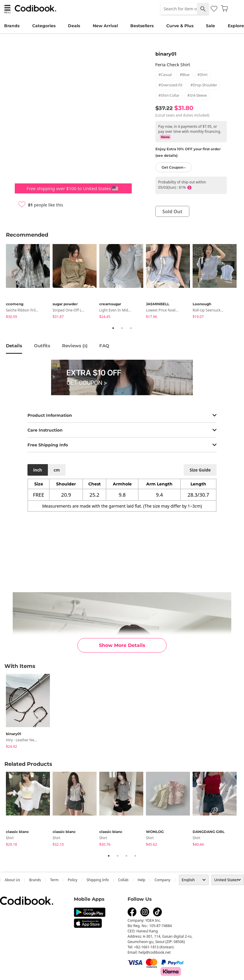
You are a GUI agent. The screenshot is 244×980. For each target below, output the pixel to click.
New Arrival (105, 26)
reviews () (75, 346)
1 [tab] (113, 328)
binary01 (166, 54)
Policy (73, 880)
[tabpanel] (29, 282)
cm (57, 470)
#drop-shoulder (204, 85)
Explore (236, 26)
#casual (165, 75)
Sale (210, 26)
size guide (200, 470)
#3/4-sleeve (197, 95)
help (141, 880)
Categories (44, 26)
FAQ (104, 346)
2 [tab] (122, 328)
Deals (74, 26)
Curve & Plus (180, 26)
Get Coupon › (174, 167)
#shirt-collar (169, 95)
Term (55, 880)
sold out (173, 212)
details (14, 346)
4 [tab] (135, 856)
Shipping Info (98, 880)
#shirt (203, 75)
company (162, 880)
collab (123, 880)
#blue (185, 75)
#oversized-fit (171, 85)
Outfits (42, 346)
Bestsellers (142, 26)
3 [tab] (131, 328)
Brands (12, 26)
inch (38, 470)
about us (12, 880)
